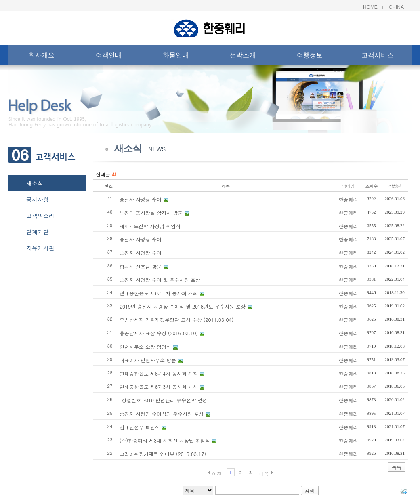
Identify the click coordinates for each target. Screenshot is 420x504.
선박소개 (243, 57)
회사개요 (42, 57)
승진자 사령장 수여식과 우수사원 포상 (162, 414)
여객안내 (109, 57)
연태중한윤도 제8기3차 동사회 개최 (159, 387)
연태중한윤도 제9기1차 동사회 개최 (159, 293)
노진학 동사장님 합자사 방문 (151, 213)
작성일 (395, 186)
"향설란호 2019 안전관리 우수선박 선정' (164, 400)
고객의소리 (40, 216)
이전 (217, 474)
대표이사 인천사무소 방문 (148, 360)
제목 (225, 186)
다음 (264, 474)
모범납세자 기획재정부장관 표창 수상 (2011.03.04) (176, 320)
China (396, 7)
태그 (403, 491)
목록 (397, 467)
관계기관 (38, 232)
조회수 (372, 186)
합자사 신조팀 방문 (141, 266)
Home (370, 7)
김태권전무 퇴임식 (140, 427)
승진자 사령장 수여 (141, 199)
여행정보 (310, 57)
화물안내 (176, 57)
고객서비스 (378, 57)
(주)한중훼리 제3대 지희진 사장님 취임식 (165, 440)
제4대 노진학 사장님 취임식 (150, 226)
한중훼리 (349, 199)
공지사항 (38, 199)
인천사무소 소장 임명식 (145, 347)
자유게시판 (40, 248)
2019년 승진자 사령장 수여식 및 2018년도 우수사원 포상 (183, 306)
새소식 (35, 183)
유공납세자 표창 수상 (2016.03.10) (159, 333)
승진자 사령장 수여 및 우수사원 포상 (160, 280)
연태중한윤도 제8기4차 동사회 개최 (159, 373)
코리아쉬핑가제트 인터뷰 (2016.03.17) (163, 454)
